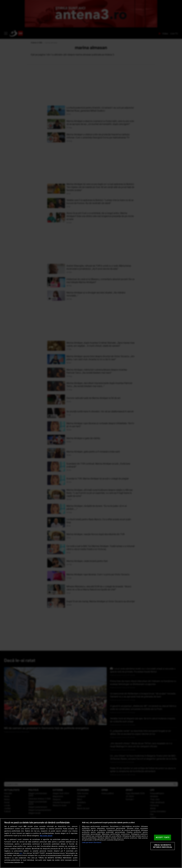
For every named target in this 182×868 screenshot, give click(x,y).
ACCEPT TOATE (163, 838)
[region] (91, 843)
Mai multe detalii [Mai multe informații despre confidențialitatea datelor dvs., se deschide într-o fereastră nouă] (46, 836)
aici (21, 853)
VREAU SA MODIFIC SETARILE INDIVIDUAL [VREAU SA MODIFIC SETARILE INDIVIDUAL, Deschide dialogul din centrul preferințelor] (163, 846)
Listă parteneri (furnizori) (92, 842)
